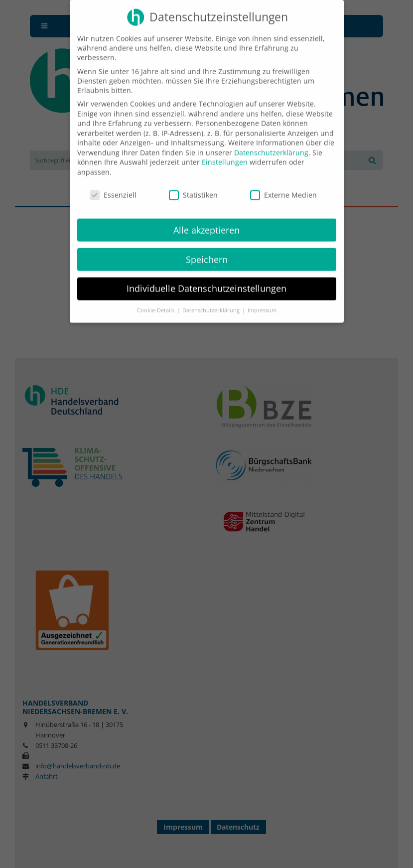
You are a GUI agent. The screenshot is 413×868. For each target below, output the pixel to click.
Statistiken (193, 187)
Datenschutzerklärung (271, 145)
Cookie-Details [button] (156, 303)
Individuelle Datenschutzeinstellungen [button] (206, 281)
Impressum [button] (262, 303)
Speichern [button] (207, 252)
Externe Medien (283, 187)
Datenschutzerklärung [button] (212, 303)
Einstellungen (225, 155)
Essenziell (113, 187)
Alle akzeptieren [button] (206, 222)
